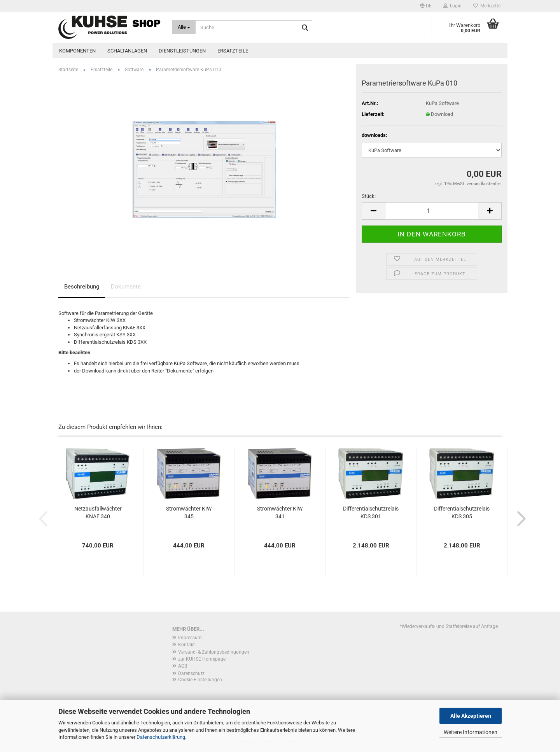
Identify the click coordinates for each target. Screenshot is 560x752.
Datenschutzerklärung (161, 737)
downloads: (374, 135)
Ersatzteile (233, 51)
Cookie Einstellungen (200, 680)
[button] (426, 6)
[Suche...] (184, 27)
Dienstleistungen (182, 51)
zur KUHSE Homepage (202, 659)
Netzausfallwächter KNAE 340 (98, 512)
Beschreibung (82, 287)
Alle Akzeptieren (471, 716)
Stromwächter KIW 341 (280, 512)
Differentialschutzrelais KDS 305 (462, 512)
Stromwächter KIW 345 (189, 512)
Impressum (190, 638)
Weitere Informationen (471, 732)
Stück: (369, 196)
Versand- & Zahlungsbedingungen (214, 652)
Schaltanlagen (127, 51)
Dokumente (126, 287)
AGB (183, 666)
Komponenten (77, 51)
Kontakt (186, 645)
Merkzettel (487, 6)
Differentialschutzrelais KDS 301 (371, 512)
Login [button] (452, 6)
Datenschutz (191, 673)
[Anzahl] (432, 211)
